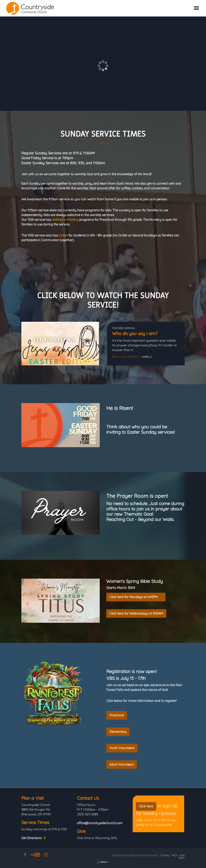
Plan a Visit (33, 798)
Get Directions (34, 838)
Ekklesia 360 (103, 862)
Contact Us (88, 798)
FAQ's (175, 855)
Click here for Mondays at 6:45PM (136, 597)
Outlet (63, 235)
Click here (146, 806)
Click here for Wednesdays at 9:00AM (136, 613)
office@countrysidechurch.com (100, 823)
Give (81, 831)
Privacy (165, 855)
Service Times (35, 822)
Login (181, 858)
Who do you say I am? (135, 333)
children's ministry (65, 220)
